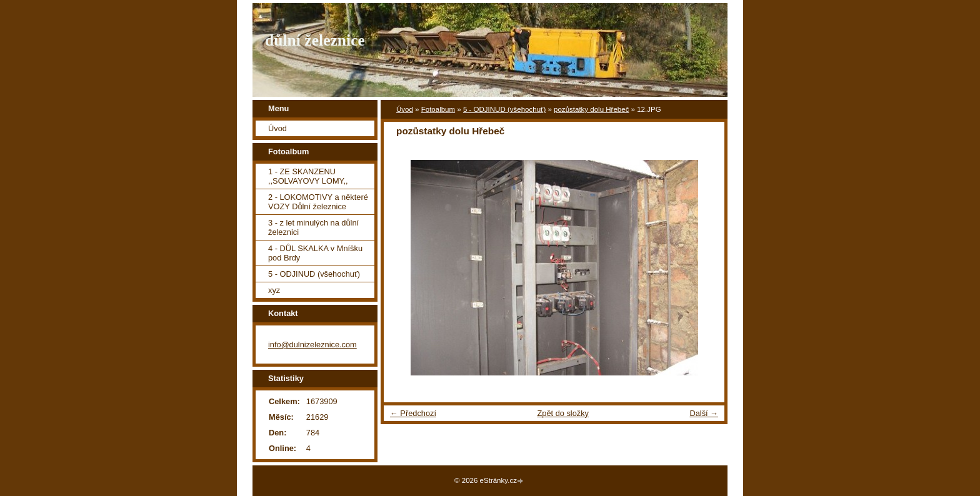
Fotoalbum (438, 109)
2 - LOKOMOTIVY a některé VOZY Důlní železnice (318, 202)
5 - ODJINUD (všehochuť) (504, 109)
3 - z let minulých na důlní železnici (313, 227)
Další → (704, 413)
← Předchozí (413, 413)
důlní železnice (315, 40)
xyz (274, 290)
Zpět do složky (563, 413)
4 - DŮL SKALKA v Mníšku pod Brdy (315, 253)
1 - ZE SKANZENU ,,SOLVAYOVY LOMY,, (308, 176)
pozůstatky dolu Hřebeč (591, 109)
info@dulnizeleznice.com (312, 345)
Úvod (405, 109)
